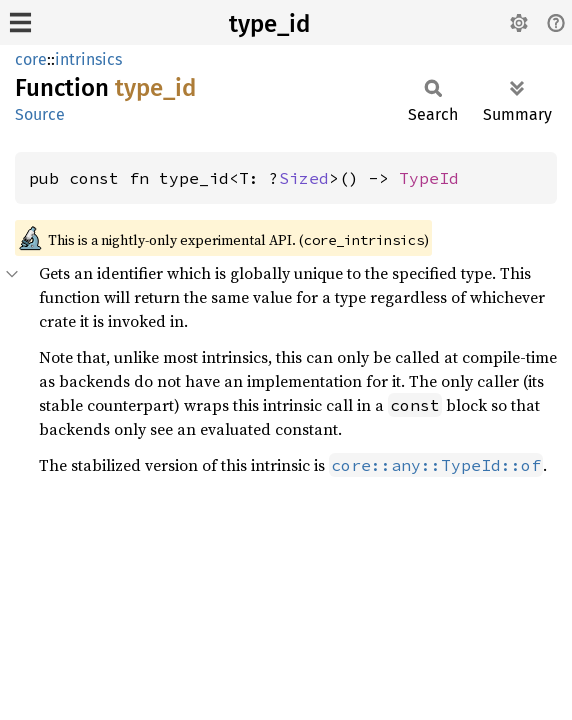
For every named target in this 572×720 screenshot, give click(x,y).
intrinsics (88, 59)
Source (40, 114)
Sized (304, 178)
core (31, 59)
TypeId (429, 178)
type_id (269, 24)
